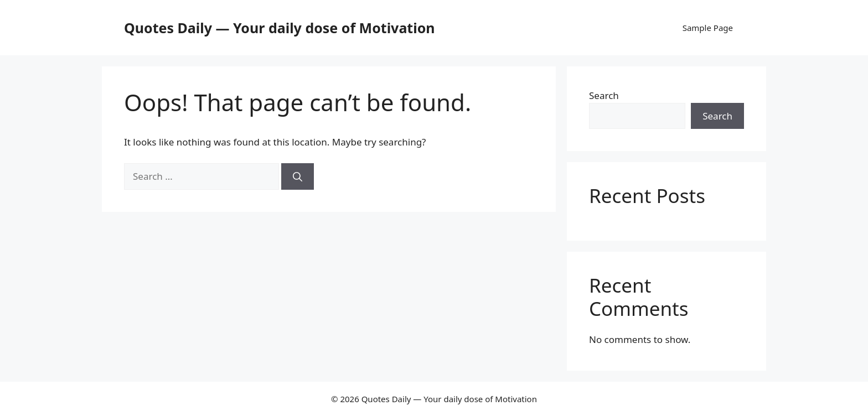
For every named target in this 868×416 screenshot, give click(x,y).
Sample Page (708, 28)
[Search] (298, 176)
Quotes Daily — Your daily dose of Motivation (280, 28)
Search (604, 95)
